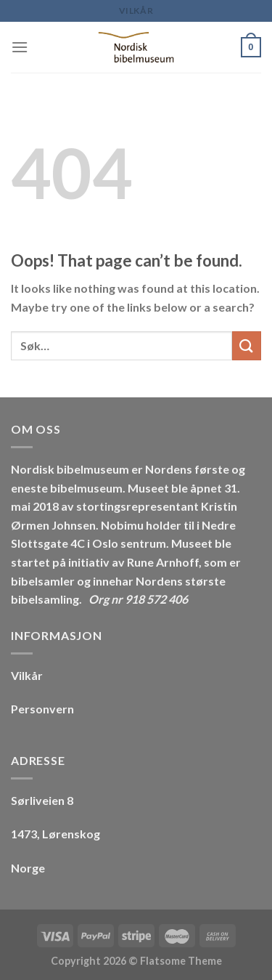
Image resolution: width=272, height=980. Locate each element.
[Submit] (247, 345)
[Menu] (20, 47)
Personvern (42, 709)
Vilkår (136, 11)
